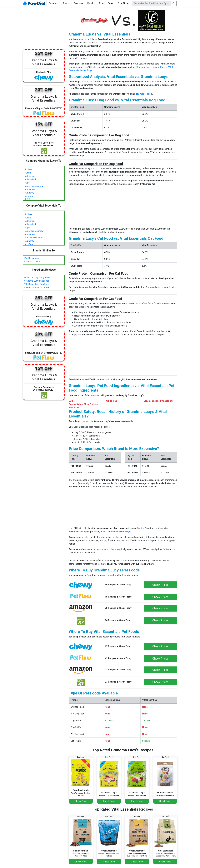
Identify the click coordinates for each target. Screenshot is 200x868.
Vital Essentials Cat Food (36, 287)
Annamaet (30, 189)
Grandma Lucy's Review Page (151, 67)
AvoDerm (30, 196)
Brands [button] (52, 3)
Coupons (78, 3)
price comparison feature (105, 549)
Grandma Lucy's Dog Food (37, 277)
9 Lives (29, 169)
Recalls (91, 3)
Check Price (81, 801)
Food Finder (123, 3)
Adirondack (31, 179)
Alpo (27, 183)
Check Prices (160, 585)
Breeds (66, 3)
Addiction (30, 176)
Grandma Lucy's (32, 262)
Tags (110, 3)
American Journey (34, 186)
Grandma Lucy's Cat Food (37, 281)
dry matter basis (144, 94)
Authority (30, 193)
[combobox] (151, 3)
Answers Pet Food (34, 238)
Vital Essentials (32, 258)
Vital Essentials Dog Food (37, 284)
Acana (28, 173)
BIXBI (28, 199)
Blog (101, 3)
